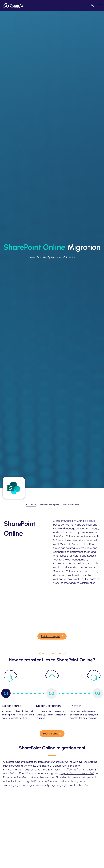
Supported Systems (47, 257)
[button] (99, 5)
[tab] (31, 505)
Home (32, 257)
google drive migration (25, 785)
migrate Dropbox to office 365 (77, 773)
